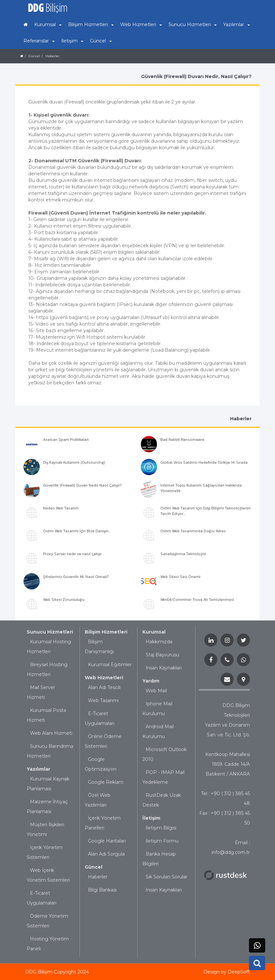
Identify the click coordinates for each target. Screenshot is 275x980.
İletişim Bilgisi (161, 828)
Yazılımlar (38, 769)
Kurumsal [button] (48, 24)
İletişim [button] (72, 41)
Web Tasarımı (103, 700)
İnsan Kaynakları (164, 668)
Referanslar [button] (39, 41)
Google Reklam (106, 782)
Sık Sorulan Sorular (166, 877)
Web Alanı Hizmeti (51, 733)
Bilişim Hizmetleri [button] (91, 24)
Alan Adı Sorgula (106, 854)
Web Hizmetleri (104, 678)
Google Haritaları (107, 841)
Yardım (151, 681)
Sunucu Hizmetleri (50, 632)
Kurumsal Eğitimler (110, 665)
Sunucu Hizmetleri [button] (193, 24)
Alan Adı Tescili (104, 687)
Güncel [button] (101, 41)
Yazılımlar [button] (237, 24)
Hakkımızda (159, 642)
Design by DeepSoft (227, 972)
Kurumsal (154, 632)
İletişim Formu (162, 841)
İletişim (151, 818)
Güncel (94, 867)
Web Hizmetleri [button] (141, 24)
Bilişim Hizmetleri (106, 632)
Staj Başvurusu (162, 655)
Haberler (98, 877)
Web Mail (156, 691)
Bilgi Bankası (102, 890)
